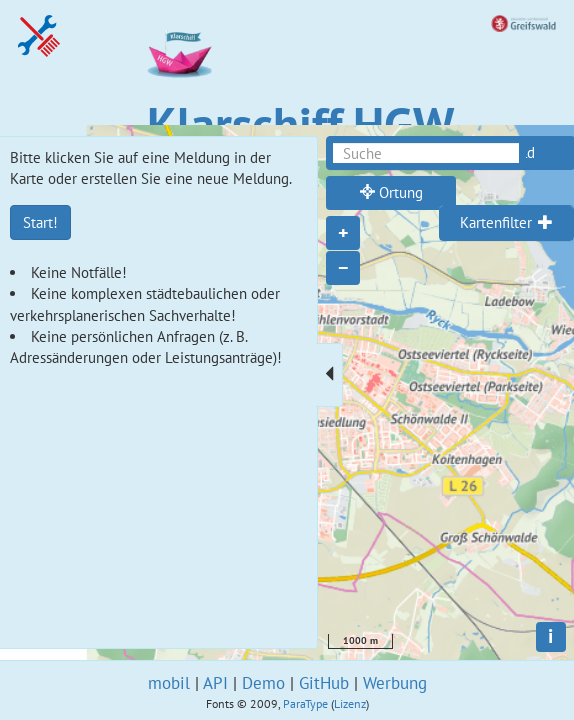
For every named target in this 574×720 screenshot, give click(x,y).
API (215, 683)
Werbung (395, 683)
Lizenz (350, 703)
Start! (40, 222)
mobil (169, 683)
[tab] (506, 223)
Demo (263, 683)
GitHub (324, 683)
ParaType (305, 703)
